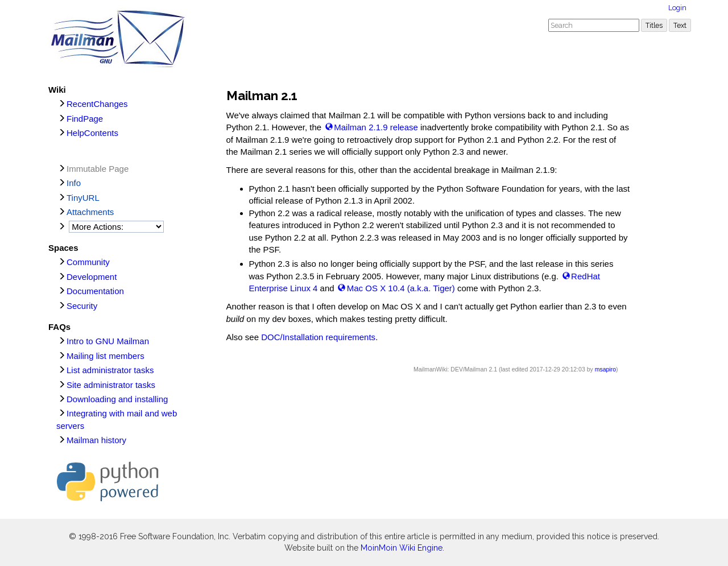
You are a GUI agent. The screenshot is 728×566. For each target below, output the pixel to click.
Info (74, 183)
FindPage (85, 119)
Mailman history (96, 440)
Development (92, 277)
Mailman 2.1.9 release (376, 127)
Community (88, 262)
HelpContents (92, 133)
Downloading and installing (117, 399)
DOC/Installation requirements (318, 337)
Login (677, 8)
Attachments (90, 212)
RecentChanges (97, 104)
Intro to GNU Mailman (108, 341)
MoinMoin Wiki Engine (402, 548)
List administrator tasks (110, 370)
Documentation (95, 291)
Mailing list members (106, 356)
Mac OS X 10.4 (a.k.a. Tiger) (401, 288)
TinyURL (83, 198)
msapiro (605, 369)
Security (82, 306)
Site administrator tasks (111, 385)
